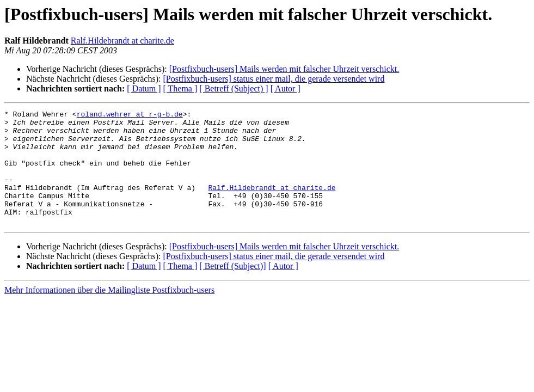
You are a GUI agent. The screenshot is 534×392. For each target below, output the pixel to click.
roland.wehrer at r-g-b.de (130, 115)
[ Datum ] (144, 88)
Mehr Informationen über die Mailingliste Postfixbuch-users (109, 313)
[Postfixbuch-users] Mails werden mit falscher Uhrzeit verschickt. (284, 69)
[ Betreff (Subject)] (232, 289)
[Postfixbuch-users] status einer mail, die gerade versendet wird (274, 79)
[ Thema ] (180, 88)
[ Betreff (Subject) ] (234, 88)
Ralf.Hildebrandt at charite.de (122, 41)
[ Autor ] (286, 88)
